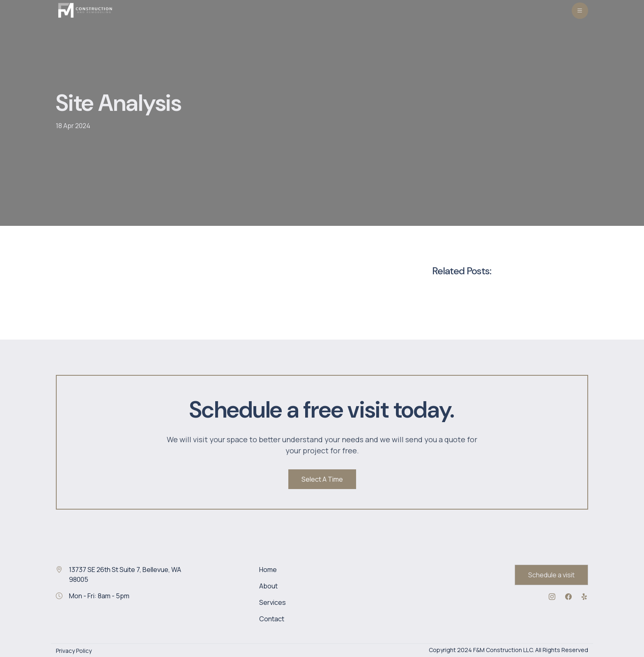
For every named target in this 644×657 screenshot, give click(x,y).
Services (273, 602)
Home (268, 570)
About (268, 586)
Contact (272, 619)
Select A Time (322, 479)
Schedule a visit (551, 575)
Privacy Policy (74, 651)
